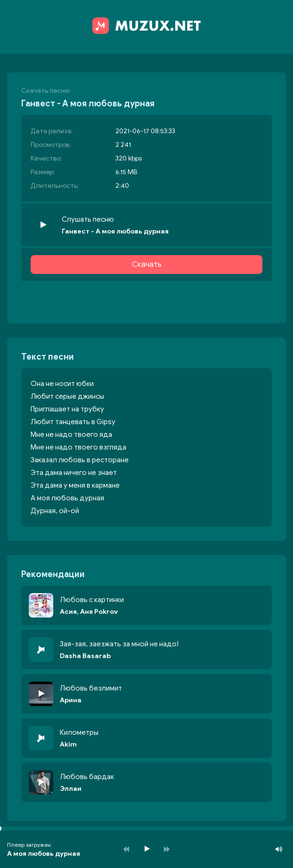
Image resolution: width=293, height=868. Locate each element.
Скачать (147, 265)
